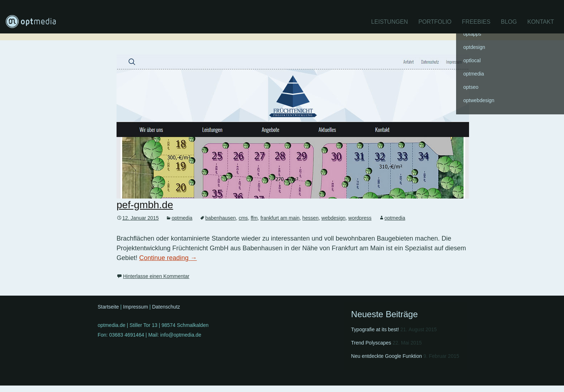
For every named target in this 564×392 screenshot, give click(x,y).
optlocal (472, 60)
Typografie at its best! (375, 329)
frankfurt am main (280, 218)
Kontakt (541, 22)
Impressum (135, 307)
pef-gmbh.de (145, 205)
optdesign (474, 47)
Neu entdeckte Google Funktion (386, 356)
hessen (311, 218)
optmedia (182, 218)
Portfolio (435, 22)
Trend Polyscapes (371, 343)
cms (243, 218)
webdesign (334, 218)
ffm (254, 218)
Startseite (108, 307)
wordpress (360, 218)
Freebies (476, 22)
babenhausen (221, 218)
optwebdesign (479, 100)
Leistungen (390, 22)
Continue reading (168, 258)
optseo (471, 87)
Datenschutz (166, 307)
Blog (509, 22)
